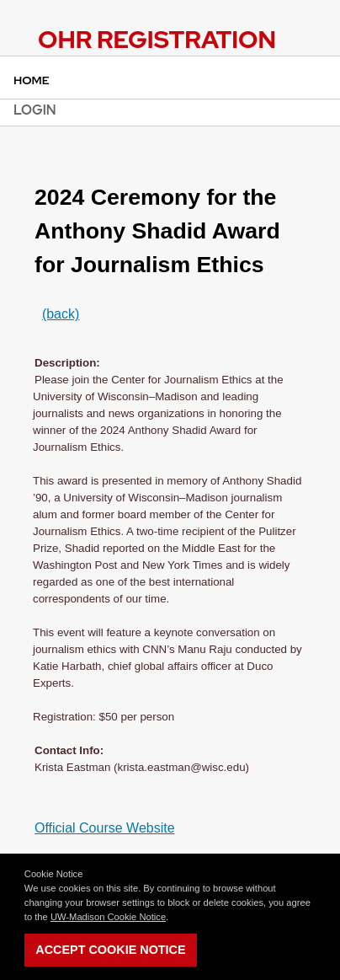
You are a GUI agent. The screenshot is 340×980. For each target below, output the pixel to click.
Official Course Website (105, 828)
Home (32, 80)
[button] (173, 918)
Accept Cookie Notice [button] (110, 950)
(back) (61, 314)
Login (35, 110)
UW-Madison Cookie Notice (108, 917)
